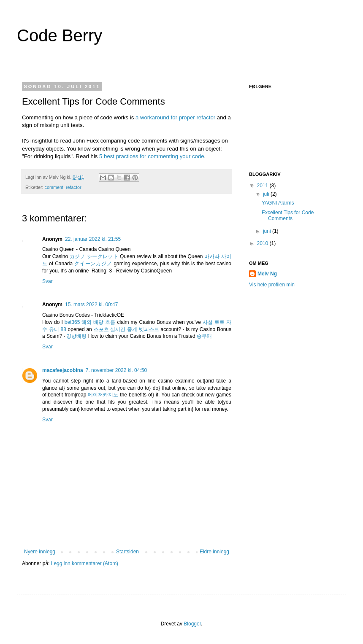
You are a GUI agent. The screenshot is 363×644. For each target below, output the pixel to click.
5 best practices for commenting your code (152, 156)
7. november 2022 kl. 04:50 (116, 370)
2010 (263, 243)
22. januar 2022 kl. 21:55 (93, 239)
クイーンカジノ (93, 264)
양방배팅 (76, 336)
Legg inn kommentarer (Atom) (85, 563)
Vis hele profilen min (272, 285)
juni (268, 231)
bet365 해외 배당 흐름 (90, 322)
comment (54, 187)
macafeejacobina (63, 370)
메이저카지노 (103, 395)
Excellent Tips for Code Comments (288, 216)
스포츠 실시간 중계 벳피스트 (126, 329)
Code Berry (60, 35)
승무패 (204, 336)
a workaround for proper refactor (175, 117)
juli (267, 194)
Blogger (192, 624)
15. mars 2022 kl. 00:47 (91, 304)
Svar (47, 281)
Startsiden (127, 552)
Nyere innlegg (40, 552)
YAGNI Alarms (278, 203)
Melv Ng (267, 274)
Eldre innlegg (214, 552)
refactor (74, 187)
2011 (263, 186)
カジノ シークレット (94, 256)
